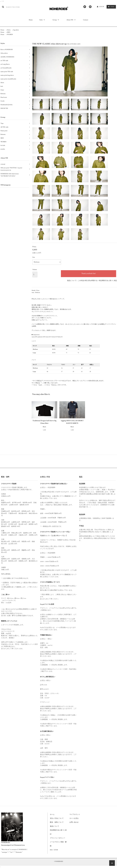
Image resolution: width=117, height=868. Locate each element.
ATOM (56, 850)
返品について (72, 281)
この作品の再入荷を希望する (88, 281)
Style (43, 20)
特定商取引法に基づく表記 (108, 281)
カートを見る (74, 818)
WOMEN (10, 34)
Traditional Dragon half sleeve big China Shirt (44, 422)
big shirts (16, 30)
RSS (51, 850)
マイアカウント (75, 814)
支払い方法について (57, 818)
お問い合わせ (74, 822)
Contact (86, 20)
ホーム (52, 814)
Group (56, 20)
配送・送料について (57, 822)
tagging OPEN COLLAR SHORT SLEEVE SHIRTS (72, 422)
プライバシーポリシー (58, 838)
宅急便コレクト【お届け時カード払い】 (54, 536)
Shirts (9, 30)
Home (31, 20)
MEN (9, 32)
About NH (71, 20)
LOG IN (102, 7)
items (111, 7)
